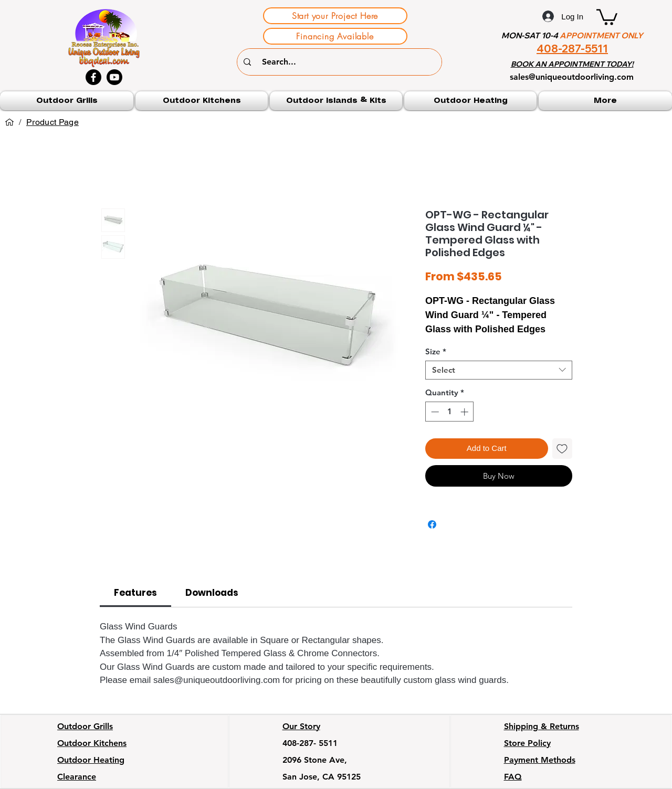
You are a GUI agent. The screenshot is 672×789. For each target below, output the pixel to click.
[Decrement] (434, 412)
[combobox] (499, 370)
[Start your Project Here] (335, 16)
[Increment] (465, 412)
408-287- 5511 (310, 743)
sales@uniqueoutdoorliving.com (572, 77)
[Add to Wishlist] (563, 449)
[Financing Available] (335, 36)
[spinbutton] (450, 412)
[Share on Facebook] (432, 524)
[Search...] (341, 62)
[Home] (9, 122)
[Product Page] (52, 122)
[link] (135, 593)
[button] (607, 16)
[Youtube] (114, 77)
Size (436, 352)
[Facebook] (93, 77)
